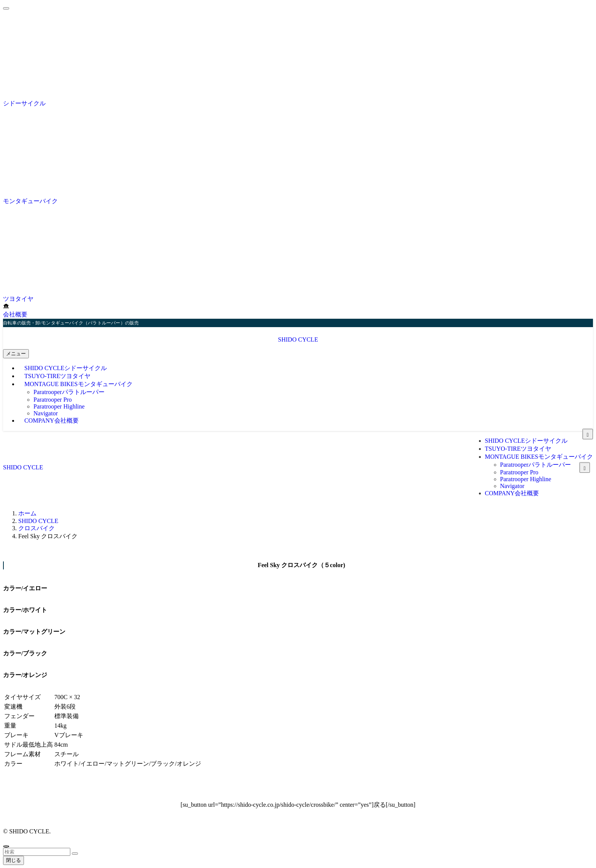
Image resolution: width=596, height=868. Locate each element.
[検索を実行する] (75, 854)
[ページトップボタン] (6, 846)
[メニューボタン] (16, 354)
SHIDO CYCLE (298, 339)
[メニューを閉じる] (6, 8)
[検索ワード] (37, 852)
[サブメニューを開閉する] (585, 467)
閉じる (13, 860)
